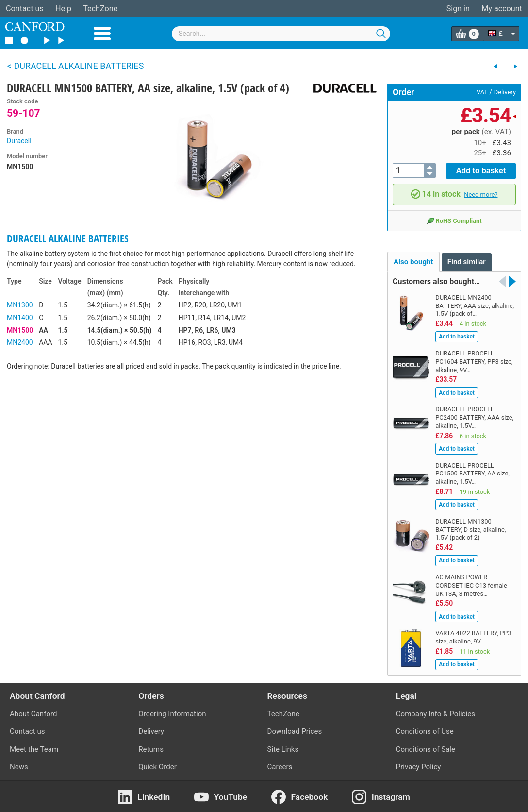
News (19, 766)
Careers (280, 766)
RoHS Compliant (454, 220)
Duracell (19, 141)
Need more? (481, 194)
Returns (151, 749)
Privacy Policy (419, 766)
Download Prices (295, 731)
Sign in (458, 8)
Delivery (505, 92)
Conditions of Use (425, 731)
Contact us (25, 8)
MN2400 (20, 342)
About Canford (33, 713)
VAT (482, 92)
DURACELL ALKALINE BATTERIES (68, 238)
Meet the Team (34, 749)
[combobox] (281, 34)
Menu (102, 34)
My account (502, 8)
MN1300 (20, 305)
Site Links (283, 749)
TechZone (100, 8)
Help (63, 8)
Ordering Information (172, 713)
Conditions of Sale (426, 749)
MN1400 (20, 318)
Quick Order (157, 766)
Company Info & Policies (436, 713)
